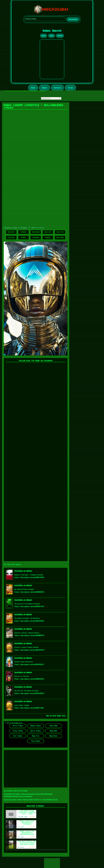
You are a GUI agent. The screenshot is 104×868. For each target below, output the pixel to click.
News (44, 36)
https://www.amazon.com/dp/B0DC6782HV (29, 621)
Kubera (48, 238)
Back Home (60, 238)
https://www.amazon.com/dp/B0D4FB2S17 (29, 664)
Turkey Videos (18, 731)
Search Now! (73, 19)
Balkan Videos (36, 726)
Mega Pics (36, 736)
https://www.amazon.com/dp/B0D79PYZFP (29, 650)
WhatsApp (11, 232)
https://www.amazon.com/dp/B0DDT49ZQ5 (29, 577)
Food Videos (36, 741)
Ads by (49, 716)
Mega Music (54, 736)
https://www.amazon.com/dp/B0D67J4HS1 (29, 708)
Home (33, 88)
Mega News (54, 731)
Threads (24, 232)
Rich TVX (60, 232)
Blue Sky (48, 232)
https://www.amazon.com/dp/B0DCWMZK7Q (29, 592)
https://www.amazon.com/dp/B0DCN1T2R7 (29, 606)
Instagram (36, 232)
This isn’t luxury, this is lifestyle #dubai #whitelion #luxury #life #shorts (27, 844)
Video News (54, 726)
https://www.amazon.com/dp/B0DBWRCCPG (29, 635)
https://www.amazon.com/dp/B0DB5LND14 (29, 679)
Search (23, 238)
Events (60, 36)
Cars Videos (18, 736)
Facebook (36, 238)
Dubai (20, 800)
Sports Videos (36, 731)
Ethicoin (11, 238)
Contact (57, 88)
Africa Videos (18, 726)
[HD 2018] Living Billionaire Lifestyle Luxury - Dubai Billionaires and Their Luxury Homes (27, 814)
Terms (70, 88)
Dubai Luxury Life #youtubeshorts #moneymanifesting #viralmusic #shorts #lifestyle (27, 834)
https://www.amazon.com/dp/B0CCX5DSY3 (29, 693)
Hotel (52, 36)
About (44, 88)
